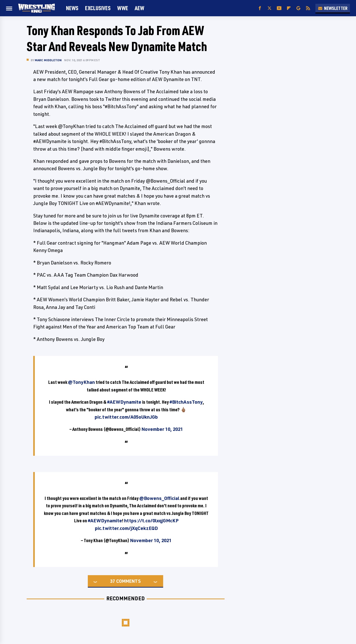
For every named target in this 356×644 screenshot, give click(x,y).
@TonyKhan (81, 382)
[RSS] (308, 8)
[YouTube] (279, 8)
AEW (139, 8)
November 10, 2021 (162, 429)
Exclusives (98, 8)
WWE (123, 8)
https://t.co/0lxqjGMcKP (151, 521)
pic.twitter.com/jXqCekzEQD (126, 528)
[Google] (298, 8)
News (72, 8)
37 (113, 581)
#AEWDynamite (124, 402)
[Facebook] (260, 8)
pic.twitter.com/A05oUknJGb (126, 417)
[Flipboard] (289, 8)
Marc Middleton (48, 60)
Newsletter (333, 8)
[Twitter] (269, 8)
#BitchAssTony (186, 402)
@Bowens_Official (159, 498)
